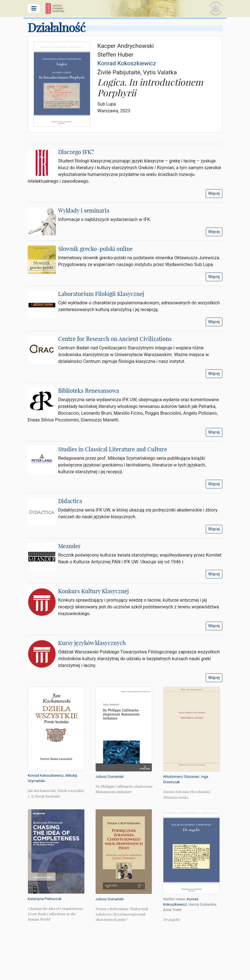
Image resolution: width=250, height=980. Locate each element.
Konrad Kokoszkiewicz (46, 775)
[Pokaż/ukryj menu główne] (34, 8)
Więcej (214, 193)
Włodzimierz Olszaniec (181, 777)
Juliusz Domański (110, 777)
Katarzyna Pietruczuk (45, 899)
